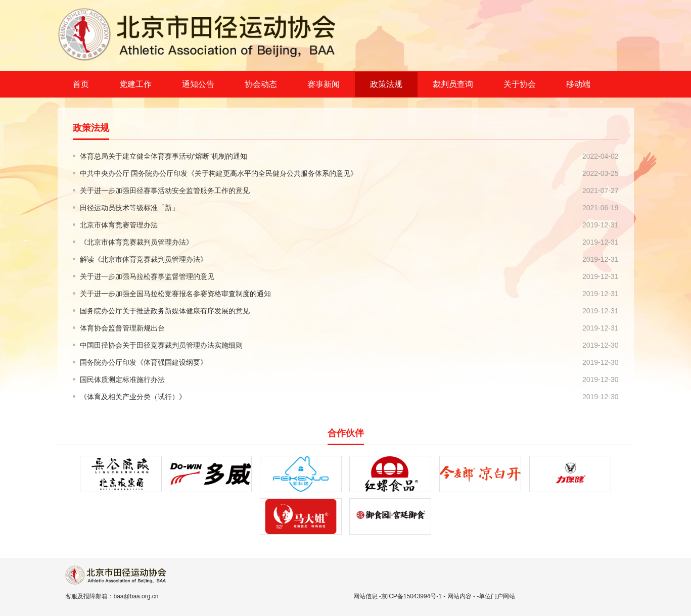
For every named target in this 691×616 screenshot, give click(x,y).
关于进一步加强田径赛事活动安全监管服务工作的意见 (165, 191)
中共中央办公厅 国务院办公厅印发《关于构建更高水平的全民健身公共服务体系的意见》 (219, 173)
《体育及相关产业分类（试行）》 (133, 397)
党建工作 (135, 84)
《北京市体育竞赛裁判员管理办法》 (136, 242)
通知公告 (198, 84)
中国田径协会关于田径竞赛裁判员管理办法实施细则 (161, 345)
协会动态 (261, 84)
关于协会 (520, 84)
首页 (81, 84)
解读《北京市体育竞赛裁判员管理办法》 (144, 259)
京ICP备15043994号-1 (411, 596)
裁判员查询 (453, 84)
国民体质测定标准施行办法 (122, 380)
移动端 (578, 84)
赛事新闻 (324, 84)
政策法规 (386, 84)
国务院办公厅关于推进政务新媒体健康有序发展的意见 (165, 311)
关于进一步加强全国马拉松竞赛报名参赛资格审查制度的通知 (175, 294)
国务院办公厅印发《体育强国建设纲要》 (144, 362)
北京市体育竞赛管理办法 (119, 225)
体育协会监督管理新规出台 (122, 328)
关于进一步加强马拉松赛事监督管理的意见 (147, 276)
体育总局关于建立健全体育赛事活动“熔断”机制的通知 (164, 156)
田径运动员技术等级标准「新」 (129, 208)
